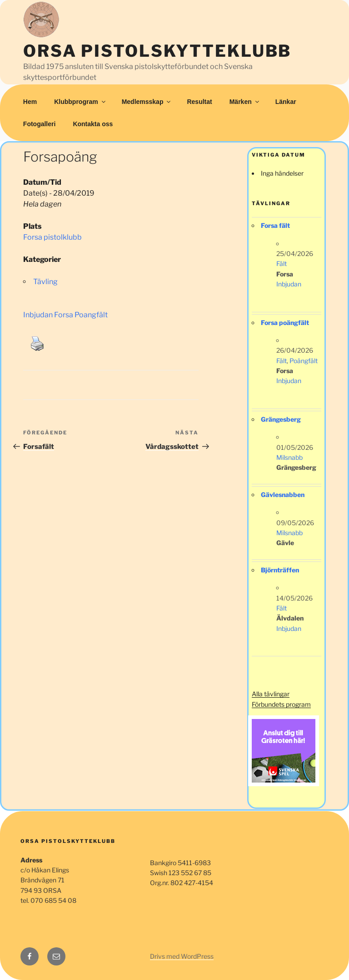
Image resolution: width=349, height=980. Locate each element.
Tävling (45, 282)
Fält (282, 263)
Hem (30, 102)
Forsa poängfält (285, 323)
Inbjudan (289, 284)
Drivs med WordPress (182, 956)
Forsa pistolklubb (52, 237)
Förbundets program (281, 704)
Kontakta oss (93, 124)
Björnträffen (280, 570)
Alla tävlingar (271, 694)
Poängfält (304, 361)
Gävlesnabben (283, 495)
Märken (245, 102)
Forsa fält (275, 225)
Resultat (199, 102)
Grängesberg (281, 419)
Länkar (286, 102)
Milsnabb (289, 457)
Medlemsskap (147, 102)
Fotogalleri (40, 124)
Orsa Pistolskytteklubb (157, 51)
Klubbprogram (80, 102)
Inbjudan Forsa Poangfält (65, 315)
